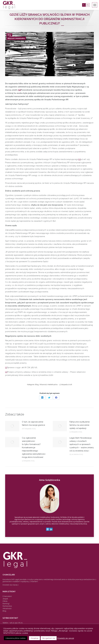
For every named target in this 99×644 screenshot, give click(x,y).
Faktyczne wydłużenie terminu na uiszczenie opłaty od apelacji (80, 425)
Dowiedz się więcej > (11, 585)
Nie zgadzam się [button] (49, 638)
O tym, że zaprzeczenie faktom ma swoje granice (33, 423)
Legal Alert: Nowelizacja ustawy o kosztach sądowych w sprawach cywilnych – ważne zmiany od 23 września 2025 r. (82, 444)
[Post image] (12, 426)
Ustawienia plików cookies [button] (15, 638)
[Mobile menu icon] (95, 5)
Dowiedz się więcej (66, 638)
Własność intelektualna (16, 38)
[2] (79, 159)
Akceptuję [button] (34, 638)
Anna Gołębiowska (50, 480)
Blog (9, 35)
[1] (20, 90)
